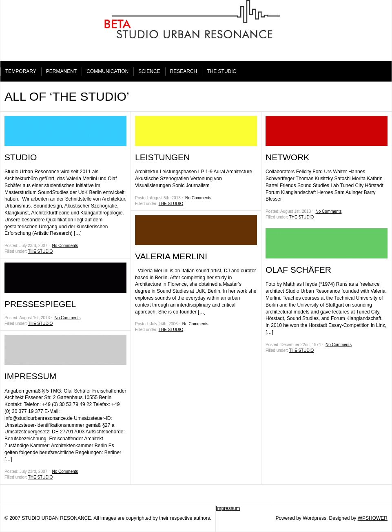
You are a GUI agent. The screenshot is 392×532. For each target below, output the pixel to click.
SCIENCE (149, 71)
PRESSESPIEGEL (40, 304)
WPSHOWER (373, 518)
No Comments (65, 246)
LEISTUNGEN (162, 157)
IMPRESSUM (30, 376)
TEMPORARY (21, 71)
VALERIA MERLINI (171, 256)
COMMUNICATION (107, 71)
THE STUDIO (222, 71)
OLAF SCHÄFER (298, 270)
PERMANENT (61, 71)
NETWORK (287, 157)
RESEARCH (184, 71)
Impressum (228, 508)
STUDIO (21, 157)
